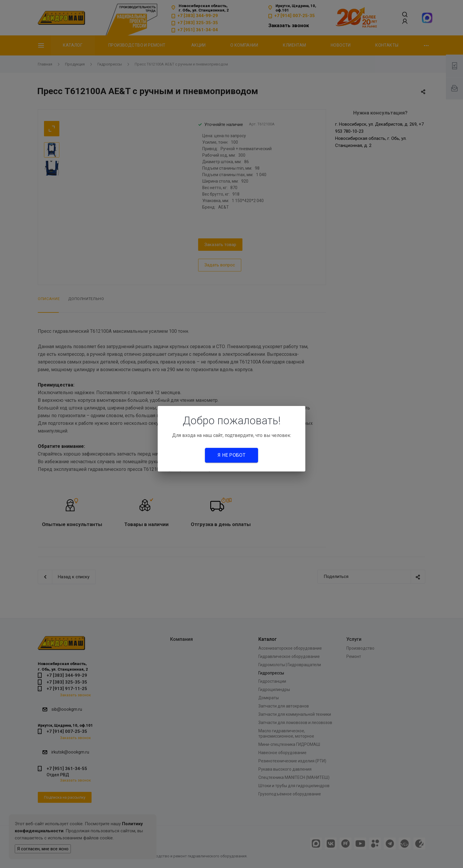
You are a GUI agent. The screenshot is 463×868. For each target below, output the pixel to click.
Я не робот (231, 455)
